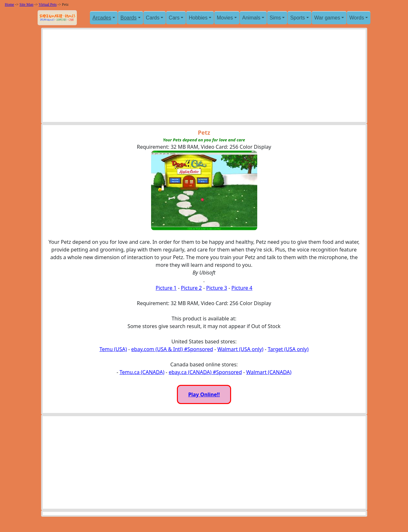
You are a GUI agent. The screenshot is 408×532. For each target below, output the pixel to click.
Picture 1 (166, 288)
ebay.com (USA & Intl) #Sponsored (172, 349)
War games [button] (327, 18)
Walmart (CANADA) (269, 372)
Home (9, 4)
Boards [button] (129, 18)
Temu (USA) (113, 349)
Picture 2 (191, 288)
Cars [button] (174, 18)
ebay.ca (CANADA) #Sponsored (205, 372)
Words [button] (357, 18)
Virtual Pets (47, 4)
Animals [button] (251, 18)
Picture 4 (242, 288)
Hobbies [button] (198, 18)
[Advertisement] (204, 77)
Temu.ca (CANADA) (142, 372)
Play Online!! (204, 394)
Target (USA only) (288, 349)
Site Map (26, 4)
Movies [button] (225, 18)
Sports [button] (297, 18)
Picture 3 (217, 288)
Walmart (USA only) (240, 349)
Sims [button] (275, 18)
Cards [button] (153, 18)
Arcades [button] (102, 18)
